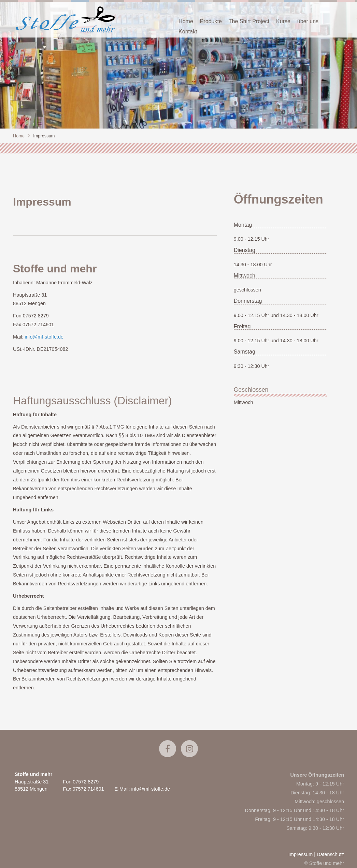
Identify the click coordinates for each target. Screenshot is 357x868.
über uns (308, 21)
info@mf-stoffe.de (44, 337)
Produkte (211, 21)
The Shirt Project (249, 21)
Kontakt (188, 32)
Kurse (283, 21)
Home (186, 21)
